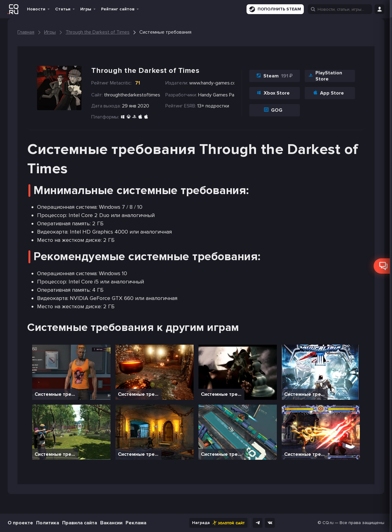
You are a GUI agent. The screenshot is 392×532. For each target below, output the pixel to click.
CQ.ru (328, 523)
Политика (48, 523)
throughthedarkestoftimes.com (132, 95)
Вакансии (111, 523)
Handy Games (213, 95)
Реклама (136, 523)
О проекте (20, 523)
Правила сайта (80, 523)
